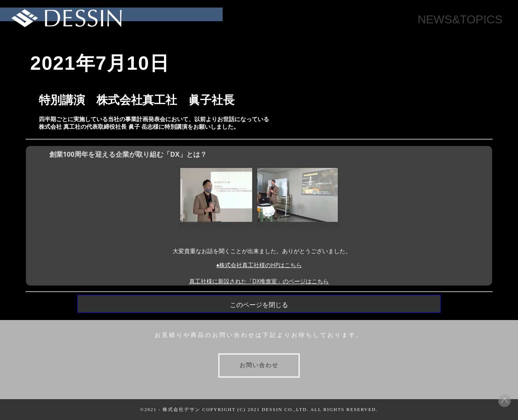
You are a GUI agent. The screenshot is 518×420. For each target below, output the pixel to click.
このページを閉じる (259, 305)
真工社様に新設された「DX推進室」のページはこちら (259, 281)
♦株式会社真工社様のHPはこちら (259, 265)
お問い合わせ (259, 365)
